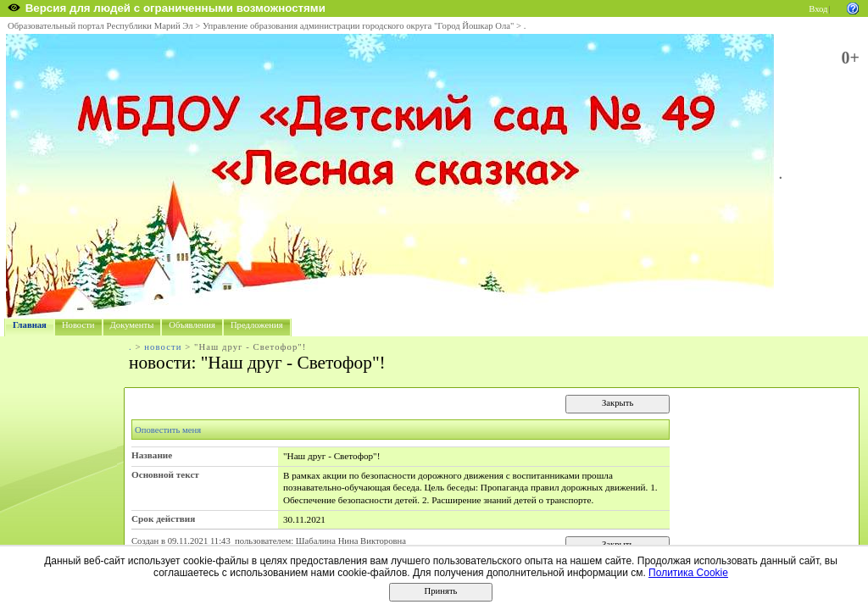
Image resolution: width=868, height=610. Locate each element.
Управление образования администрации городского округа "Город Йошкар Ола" (359, 26)
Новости (78, 325)
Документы (132, 325)
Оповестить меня (168, 430)
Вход (818, 9)
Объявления (192, 325)
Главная (30, 325)
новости (163, 347)
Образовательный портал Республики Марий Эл (100, 26)
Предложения (257, 325)
